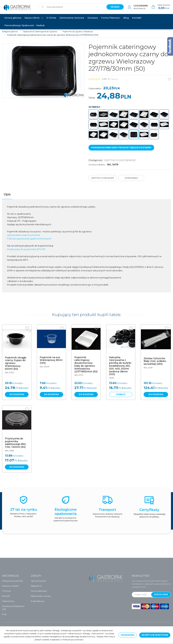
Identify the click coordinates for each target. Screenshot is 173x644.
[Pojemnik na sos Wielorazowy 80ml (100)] (51, 363)
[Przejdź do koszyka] (164, 9)
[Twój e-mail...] (142, 595)
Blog (126, 21)
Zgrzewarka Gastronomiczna (23, 238)
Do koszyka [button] (17, 397)
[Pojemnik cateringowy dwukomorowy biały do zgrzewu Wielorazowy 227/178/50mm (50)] (86, 367)
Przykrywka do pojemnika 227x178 (26, 252)
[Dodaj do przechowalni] (169, 82)
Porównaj (131, 181)
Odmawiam (127, 635)
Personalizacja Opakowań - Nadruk (24, 28)
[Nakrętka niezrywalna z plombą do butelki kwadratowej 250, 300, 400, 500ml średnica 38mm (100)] (120, 369)
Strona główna (13, 21)
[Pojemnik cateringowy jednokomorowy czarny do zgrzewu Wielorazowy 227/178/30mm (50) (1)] (43, 74)
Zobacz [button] (121, 397)
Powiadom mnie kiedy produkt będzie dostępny (121, 151)
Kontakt (137, 21)
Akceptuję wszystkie (155, 635)
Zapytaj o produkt (103, 181)
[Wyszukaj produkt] (71, 8)
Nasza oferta (32, 21)
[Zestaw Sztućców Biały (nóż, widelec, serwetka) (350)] (155, 364)
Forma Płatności (111, 21)
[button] (7, 197)
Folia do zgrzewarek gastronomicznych (29, 241)
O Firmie (51, 21)
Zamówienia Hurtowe (72, 21)
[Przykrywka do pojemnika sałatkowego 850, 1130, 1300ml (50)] (16, 446)
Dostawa (93, 21)
